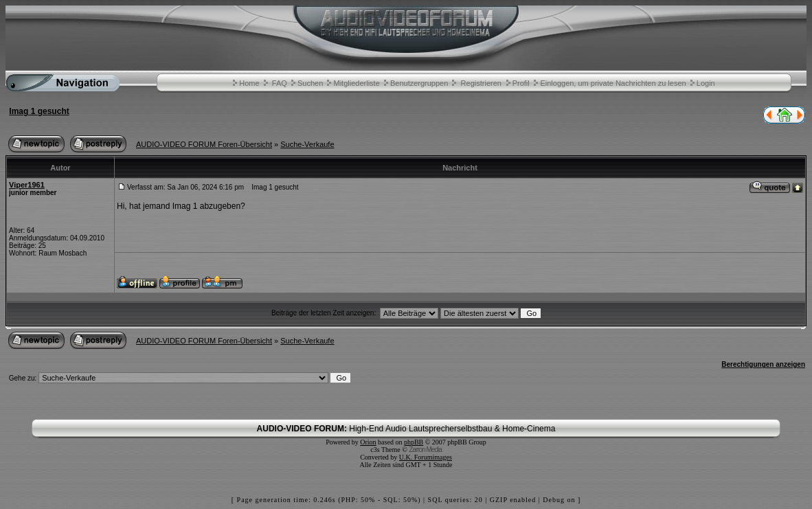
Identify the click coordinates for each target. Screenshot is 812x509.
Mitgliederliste (357, 83)
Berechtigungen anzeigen (763, 364)
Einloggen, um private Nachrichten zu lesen (613, 83)
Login (706, 83)
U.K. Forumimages (426, 457)
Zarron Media (425, 450)
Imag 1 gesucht (39, 111)
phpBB (414, 442)
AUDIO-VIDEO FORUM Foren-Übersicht (204, 144)
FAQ (280, 83)
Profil (521, 83)
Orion (368, 442)
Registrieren (481, 83)
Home (249, 83)
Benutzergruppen (419, 83)
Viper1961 (27, 185)
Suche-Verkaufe (307, 144)
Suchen (310, 83)
